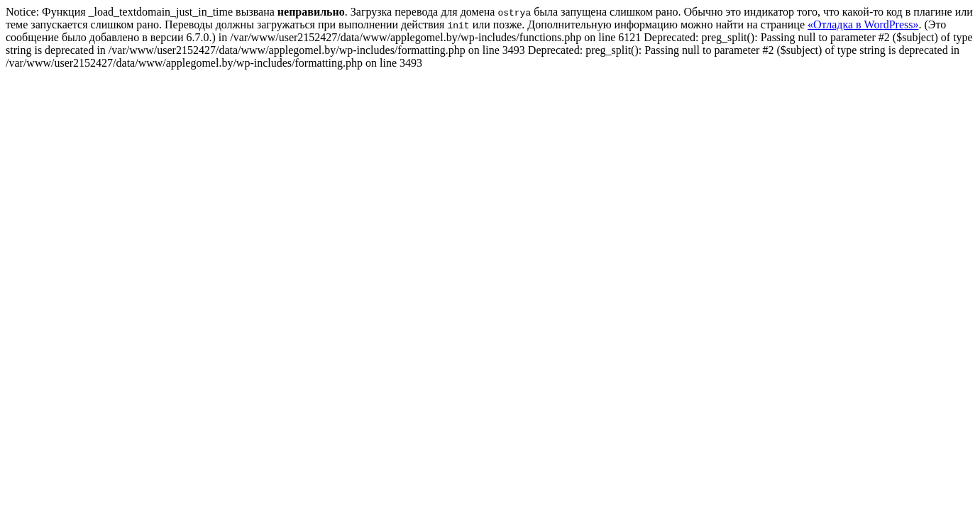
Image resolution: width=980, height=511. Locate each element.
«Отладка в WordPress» (863, 24)
